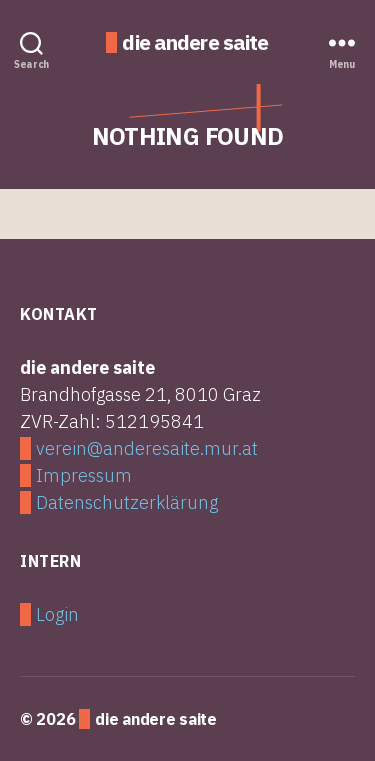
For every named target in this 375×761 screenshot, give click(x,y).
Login (57, 614)
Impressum (84, 475)
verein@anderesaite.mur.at (147, 448)
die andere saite (195, 42)
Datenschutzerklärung (127, 502)
